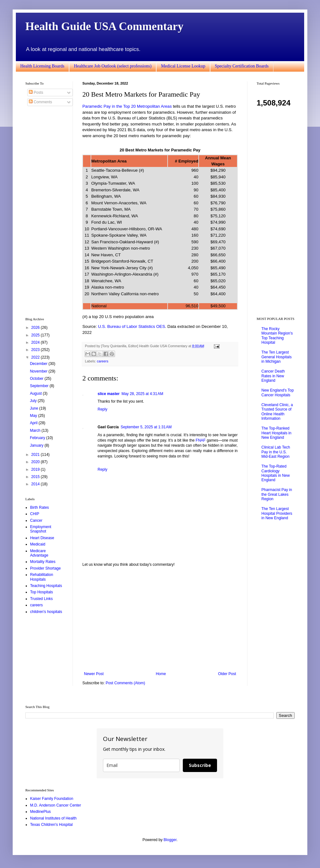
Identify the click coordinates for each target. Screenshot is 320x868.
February (38, 438)
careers (103, 361)
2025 (36, 335)
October (37, 379)
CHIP (35, 514)
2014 (36, 484)
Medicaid (38, 544)
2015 (36, 477)
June (34, 408)
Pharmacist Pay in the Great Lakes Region (277, 494)
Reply (102, 409)
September (40, 386)
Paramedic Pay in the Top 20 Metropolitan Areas (127, 106)
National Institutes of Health (53, 818)
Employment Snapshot (41, 529)
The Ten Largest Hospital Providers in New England (277, 513)
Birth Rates (39, 507)
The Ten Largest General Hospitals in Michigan (276, 357)
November (39, 371)
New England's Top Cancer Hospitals (278, 393)
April (34, 423)
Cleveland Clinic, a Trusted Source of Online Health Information (277, 412)
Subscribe (200, 765)
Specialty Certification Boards (242, 66)
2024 (36, 342)
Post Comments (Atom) (125, 683)
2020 (36, 462)
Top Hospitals (42, 592)
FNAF (201, 440)
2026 (36, 328)
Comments (40, 102)
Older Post (227, 674)
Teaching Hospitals (46, 586)
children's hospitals (46, 612)
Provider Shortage (45, 568)
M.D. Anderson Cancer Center (56, 805)
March (36, 431)
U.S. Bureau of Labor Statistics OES (131, 326)
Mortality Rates (43, 562)
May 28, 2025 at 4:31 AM (142, 394)
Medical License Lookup (183, 66)
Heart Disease (42, 538)
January (37, 445)
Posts (36, 93)
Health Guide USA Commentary (104, 26)
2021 (36, 455)
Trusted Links (42, 599)
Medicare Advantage (39, 553)
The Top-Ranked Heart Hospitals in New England (276, 433)
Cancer (36, 520)
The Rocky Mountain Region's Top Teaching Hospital (277, 336)
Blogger (170, 840)
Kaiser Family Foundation (52, 799)
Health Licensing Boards (42, 66)
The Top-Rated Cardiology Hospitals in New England (275, 473)
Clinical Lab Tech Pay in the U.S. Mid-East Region (276, 452)
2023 (36, 350)
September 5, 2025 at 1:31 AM (146, 427)
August (36, 393)
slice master (109, 394)
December (39, 364)
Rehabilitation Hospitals (42, 577)
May (34, 416)
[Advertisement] (160, 619)
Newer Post (94, 674)
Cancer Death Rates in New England (273, 376)
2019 (36, 469)
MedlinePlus (40, 812)
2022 (36, 357)
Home (161, 674)
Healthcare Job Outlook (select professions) (113, 66)
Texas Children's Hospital (51, 825)
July (34, 401)
